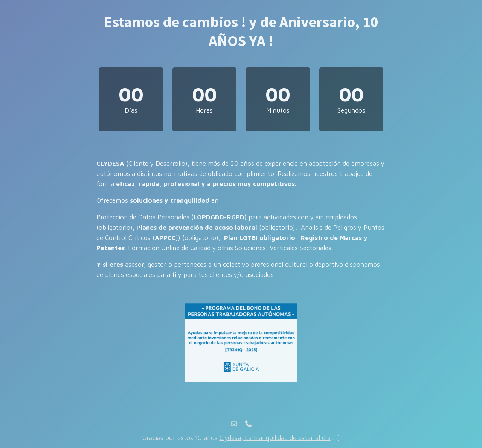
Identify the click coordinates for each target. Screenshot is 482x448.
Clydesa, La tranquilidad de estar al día (275, 438)
